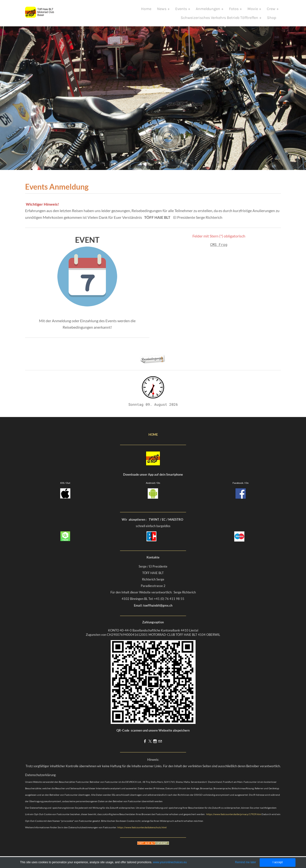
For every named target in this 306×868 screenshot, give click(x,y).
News (162, 11)
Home (146, 11)
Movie (253, 11)
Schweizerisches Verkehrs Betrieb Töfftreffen (220, 20)
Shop (272, 20)
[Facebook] (145, 747)
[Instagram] (155, 747)
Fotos (234, 11)
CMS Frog (219, 250)
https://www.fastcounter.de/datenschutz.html (142, 833)
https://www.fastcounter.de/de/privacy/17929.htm (234, 819)
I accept (278, 862)
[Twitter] (150, 747)
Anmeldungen (208, 11)
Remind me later (246, 862)
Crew (272, 11)
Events (182, 11)
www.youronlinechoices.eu (170, 862)
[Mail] (160, 747)
